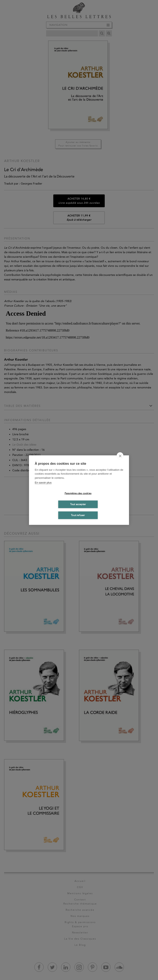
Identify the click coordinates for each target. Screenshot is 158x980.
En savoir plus (43, 483)
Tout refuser (78, 515)
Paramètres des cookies (78, 493)
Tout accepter (78, 504)
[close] (120, 456)
